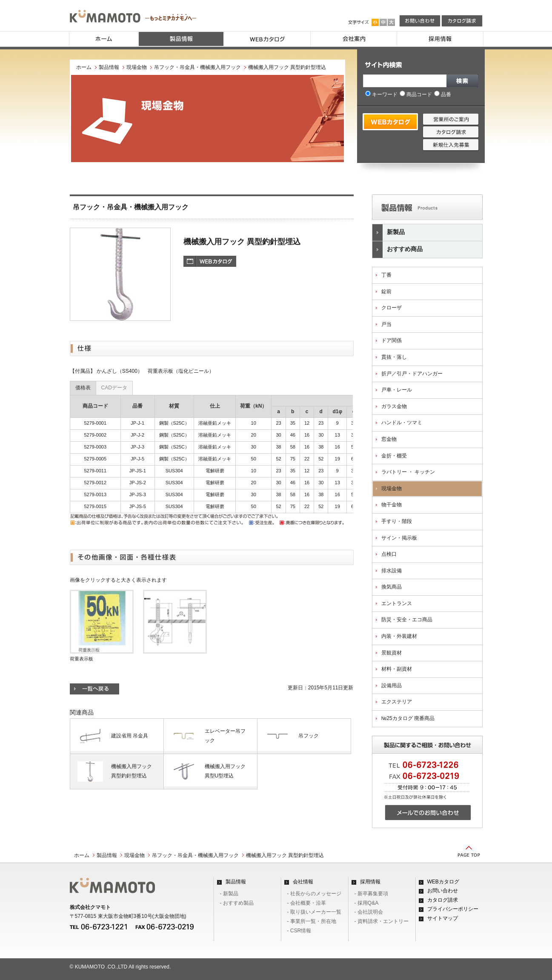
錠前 (386, 291)
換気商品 (392, 587)
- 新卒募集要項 (371, 894)
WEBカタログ (443, 882)
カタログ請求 (443, 900)
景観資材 (392, 653)
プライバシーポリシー (453, 909)
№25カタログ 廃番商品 (408, 718)
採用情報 (370, 882)
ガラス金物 (394, 406)
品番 (443, 94)
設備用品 (392, 686)
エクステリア (397, 702)
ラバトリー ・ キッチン (408, 472)
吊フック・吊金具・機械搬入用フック (197, 67)
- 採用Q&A (367, 903)
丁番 (386, 275)
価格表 (83, 388)
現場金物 (137, 67)
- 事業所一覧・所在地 (312, 921)
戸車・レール (397, 390)
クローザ (392, 308)
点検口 (389, 554)
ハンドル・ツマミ (402, 423)
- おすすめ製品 (237, 903)
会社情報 (303, 882)
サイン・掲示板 (399, 538)
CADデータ (114, 388)
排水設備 (392, 571)
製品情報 (109, 67)
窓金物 (389, 439)
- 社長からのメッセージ (314, 894)
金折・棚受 (394, 456)
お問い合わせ (443, 891)
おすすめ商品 (398, 250)
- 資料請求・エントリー (382, 921)
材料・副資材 (397, 669)
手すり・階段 (397, 521)
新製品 (389, 233)
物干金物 (392, 505)
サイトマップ (443, 918)
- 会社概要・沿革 (307, 903)
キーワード (381, 94)
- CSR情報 (299, 931)
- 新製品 (229, 894)
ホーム (84, 67)
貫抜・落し (394, 357)
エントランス (397, 603)
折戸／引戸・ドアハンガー (412, 374)
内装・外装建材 (399, 636)
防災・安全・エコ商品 (407, 620)
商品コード (416, 94)
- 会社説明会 (369, 912)
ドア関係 (392, 340)
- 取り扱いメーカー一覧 (314, 912)
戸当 (386, 324)
